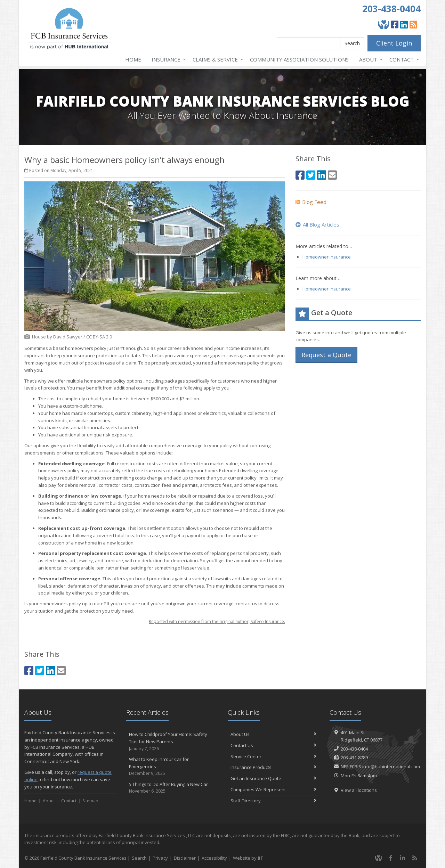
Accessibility (214, 858)
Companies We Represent (273, 789)
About (370, 59)
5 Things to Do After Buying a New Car (172, 788)
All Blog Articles (317, 224)
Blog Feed (311, 202)
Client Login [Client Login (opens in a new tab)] (394, 43)
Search (352, 43)
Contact (403, 59)
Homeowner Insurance (327, 257)
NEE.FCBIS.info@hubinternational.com (380, 767)
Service (217, 59)
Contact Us (273, 745)
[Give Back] (384, 24)
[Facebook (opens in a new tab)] (395, 24)
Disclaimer (185, 858)
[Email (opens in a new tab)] (61, 670)
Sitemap (90, 801)
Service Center (273, 756)
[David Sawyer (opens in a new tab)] (68, 337)
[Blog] (413, 24)
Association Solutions (299, 59)
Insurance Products (273, 767)
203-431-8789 (354, 758)
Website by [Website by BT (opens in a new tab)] (248, 858)
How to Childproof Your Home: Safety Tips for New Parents (172, 742)
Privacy (160, 858)
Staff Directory (273, 801)
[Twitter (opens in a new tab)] (40, 670)
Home (133, 59)
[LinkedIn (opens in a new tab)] (404, 24)
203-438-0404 (391, 9)
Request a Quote (326, 355)
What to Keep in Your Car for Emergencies (172, 767)
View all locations (359, 790)
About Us (273, 734)
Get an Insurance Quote (273, 778)
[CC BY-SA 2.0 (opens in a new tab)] (99, 337)
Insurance (167, 59)
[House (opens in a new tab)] (39, 337)
